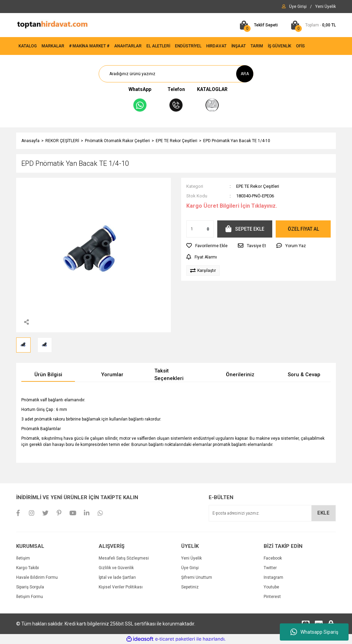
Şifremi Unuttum (197, 577)
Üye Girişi (190, 568)
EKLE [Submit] (323, 513)
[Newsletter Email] (272, 513)
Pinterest (272, 597)
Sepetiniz (190, 587)
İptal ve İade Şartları (117, 577)
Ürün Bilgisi (48, 375)
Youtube (271, 587)
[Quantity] (200, 229)
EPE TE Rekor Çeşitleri (258, 186)
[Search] (176, 74)
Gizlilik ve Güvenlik (116, 568)
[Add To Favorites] (207, 246)
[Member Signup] (326, 7)
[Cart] (257, 25)
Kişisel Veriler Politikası (121, 587)
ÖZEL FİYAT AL (303, 229)
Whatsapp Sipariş (314, 632)
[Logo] (52, 25)
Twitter (270, 568)
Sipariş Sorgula (30, 587)
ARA (245, 74)
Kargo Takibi (27, 568)
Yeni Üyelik (191, 558)
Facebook (273, 558)
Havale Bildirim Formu (37, 577)
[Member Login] (298, 7)
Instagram (273, 577)
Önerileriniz (240, 375)
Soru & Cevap (304, 375)
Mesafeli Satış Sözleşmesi (124, 558)
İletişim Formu (30, 597)
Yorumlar (112, 375)
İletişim (23, 558)
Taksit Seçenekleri (169, 375)
